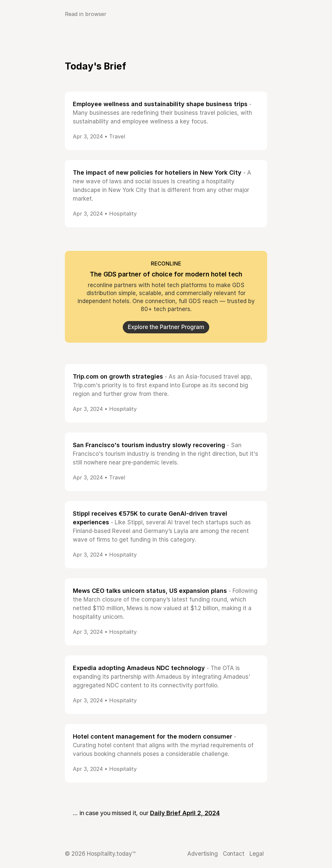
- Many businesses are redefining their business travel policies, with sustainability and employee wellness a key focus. (163, 113)
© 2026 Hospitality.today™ (100, 854)
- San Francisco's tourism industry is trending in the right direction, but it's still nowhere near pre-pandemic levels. (166, 454)
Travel (117, 136)
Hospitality (123, 214)
